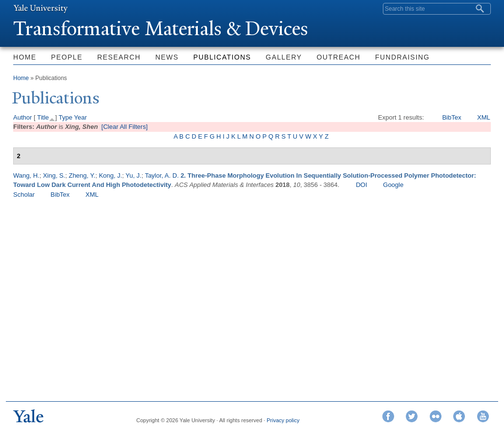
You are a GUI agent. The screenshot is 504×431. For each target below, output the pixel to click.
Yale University (41, 8)
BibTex (451, 117)
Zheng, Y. (82, 175)
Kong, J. (110, 175)
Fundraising (402, 57)
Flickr (436, 416)
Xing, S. (54, 175)
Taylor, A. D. (162, 175)
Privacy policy (283, 420)
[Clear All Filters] (125, 127)
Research (119, 57)
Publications (222, 57)
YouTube (483, 416)
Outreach (338, 57)
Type (65, 117)
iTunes (459, 416)
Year (81, 117)
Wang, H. (26, 175)
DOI (362, 185)
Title (43, 117)
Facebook (388, 416)
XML (484, 117)
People (67, 57)
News (167, 57)
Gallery (284, 57)
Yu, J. (134, 175)
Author (22, 117)
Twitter (412, 416)
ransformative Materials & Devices (161, 29)
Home (25, 57)
